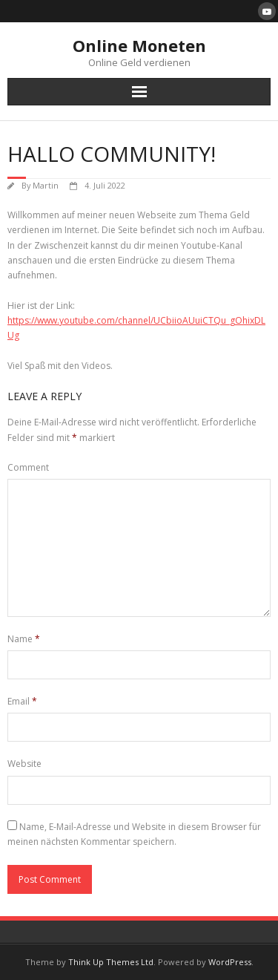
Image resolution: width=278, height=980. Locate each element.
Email (22, 701)
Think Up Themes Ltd (111, 962)
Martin (46, 185)
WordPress (230, 962)
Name (24, 639)
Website (24, 764)
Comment (28, 467)
